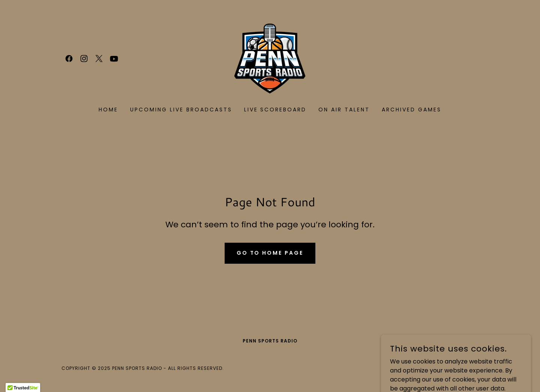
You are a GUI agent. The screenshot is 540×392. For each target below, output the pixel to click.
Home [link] (108, 110)
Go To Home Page (270, 253)
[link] (69, 59)
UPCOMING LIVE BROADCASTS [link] (181, 110)
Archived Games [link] (412, 110)
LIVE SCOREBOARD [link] (275, 110)
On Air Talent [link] (344, 110)
